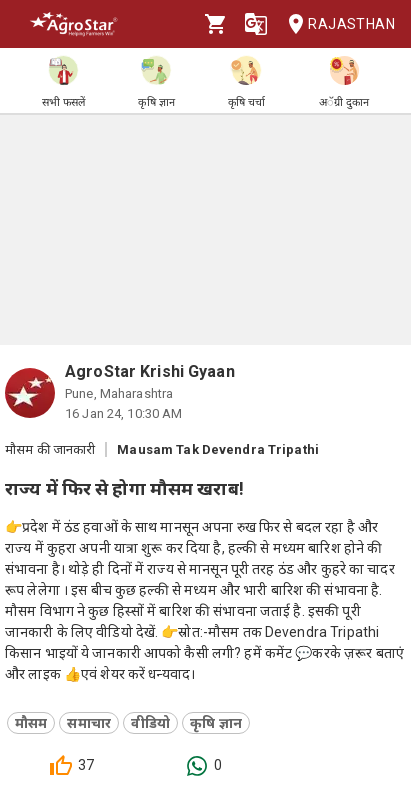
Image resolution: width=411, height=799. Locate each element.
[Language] (256, 24)
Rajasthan (335, 24)
